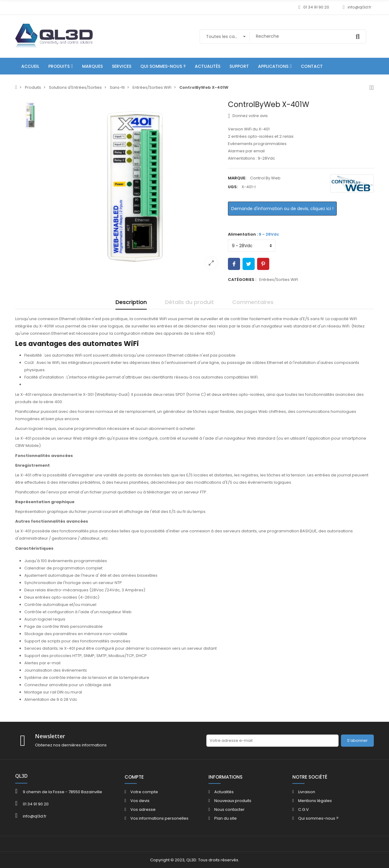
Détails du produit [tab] (189, 302)
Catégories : (242, 280)
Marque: (237, 178)
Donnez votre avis (248, 116)
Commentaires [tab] (253, 302)
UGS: (233, 187)
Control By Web (265, 178)
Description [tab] (131, 302)
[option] (135, 187)
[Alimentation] (252, 246)
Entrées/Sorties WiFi (279, 280)
